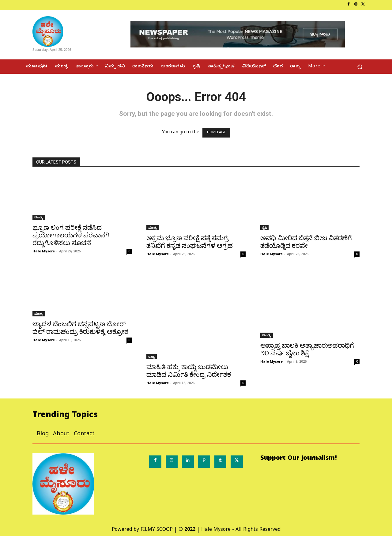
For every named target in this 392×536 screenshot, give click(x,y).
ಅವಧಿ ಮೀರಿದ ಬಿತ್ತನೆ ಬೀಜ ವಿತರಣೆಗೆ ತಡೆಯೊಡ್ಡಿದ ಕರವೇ (306, 242)
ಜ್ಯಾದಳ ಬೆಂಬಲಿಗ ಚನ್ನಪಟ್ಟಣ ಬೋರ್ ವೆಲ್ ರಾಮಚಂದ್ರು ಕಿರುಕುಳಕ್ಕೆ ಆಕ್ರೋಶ (80, 328)
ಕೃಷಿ (264, 228)
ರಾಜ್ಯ (152, 357)
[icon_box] (26, 5)
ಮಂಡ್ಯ (39, 217)
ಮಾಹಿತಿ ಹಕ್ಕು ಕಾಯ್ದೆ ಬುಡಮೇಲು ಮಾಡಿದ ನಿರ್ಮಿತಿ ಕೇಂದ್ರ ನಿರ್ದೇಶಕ (189, 371)
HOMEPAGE (216, 133)
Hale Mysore (44, 251)
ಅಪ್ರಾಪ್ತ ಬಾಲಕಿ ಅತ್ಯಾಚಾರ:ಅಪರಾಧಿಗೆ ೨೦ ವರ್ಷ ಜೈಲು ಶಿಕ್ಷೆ (307, 349)
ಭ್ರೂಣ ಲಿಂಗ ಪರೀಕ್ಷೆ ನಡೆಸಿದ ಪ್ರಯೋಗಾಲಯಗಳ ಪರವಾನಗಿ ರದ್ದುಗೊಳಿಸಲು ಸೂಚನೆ (71, 235)
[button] (360, 67)
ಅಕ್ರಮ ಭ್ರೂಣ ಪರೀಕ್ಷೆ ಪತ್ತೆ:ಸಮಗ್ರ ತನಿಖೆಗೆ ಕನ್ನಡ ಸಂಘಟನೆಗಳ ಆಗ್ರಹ (190, 242)
